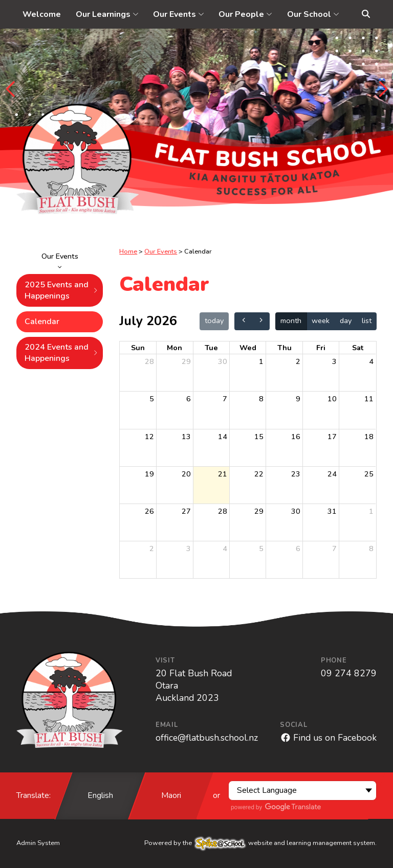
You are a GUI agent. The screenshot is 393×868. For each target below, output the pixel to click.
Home (128, 252)
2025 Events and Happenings (62, 290)
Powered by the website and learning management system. (260, 843)
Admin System (38, 843)
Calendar (42, 322)
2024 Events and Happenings (62, 353)
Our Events (60, 260)
